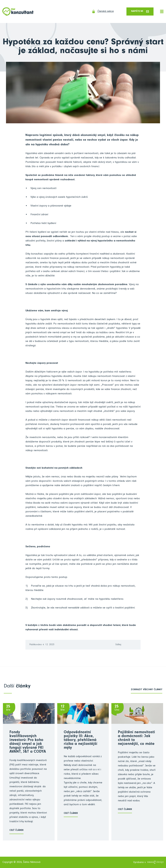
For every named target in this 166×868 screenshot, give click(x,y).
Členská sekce (101, 12)
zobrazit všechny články (147, 690)
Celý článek (16, 831)
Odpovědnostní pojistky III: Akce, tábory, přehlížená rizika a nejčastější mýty (80, 740)
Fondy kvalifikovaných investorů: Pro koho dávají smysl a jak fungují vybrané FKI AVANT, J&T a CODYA (28, 742)
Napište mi (139, 12)
